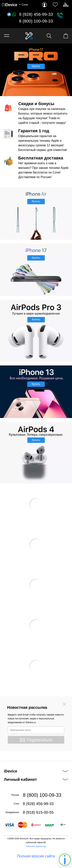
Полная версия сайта (36, 856)
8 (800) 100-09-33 (36, 21)
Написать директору (36, 846)
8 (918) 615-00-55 (38, 812)
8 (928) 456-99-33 (36, 14)
